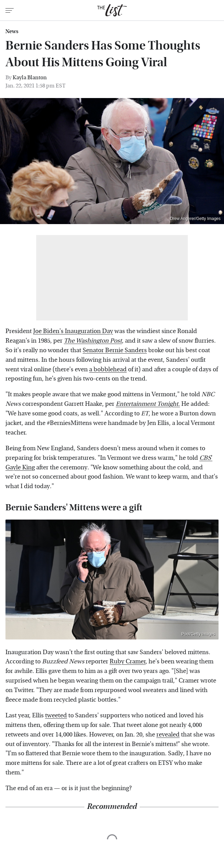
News (12, 31)
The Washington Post (93, 341)
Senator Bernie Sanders (115, 350)
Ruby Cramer (128, 662)
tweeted (56, 715)
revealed (168, 735)
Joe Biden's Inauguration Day (73, 331)
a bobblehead (108, 369)
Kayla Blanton (30, 77)
